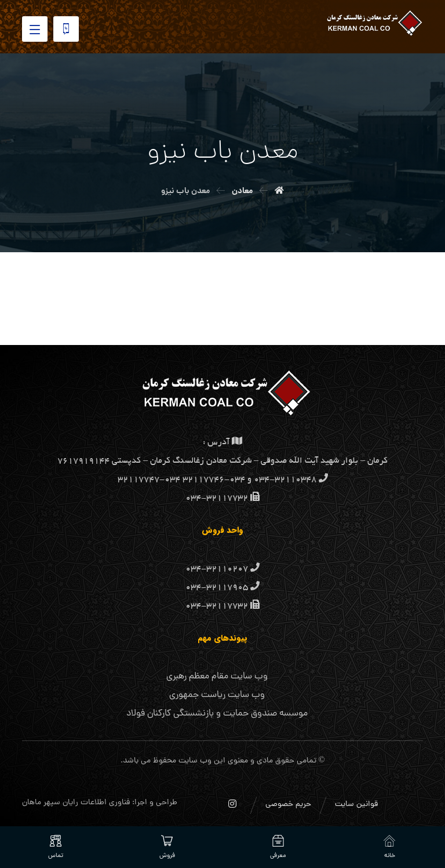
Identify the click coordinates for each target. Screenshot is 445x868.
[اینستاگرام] (232, 804)
